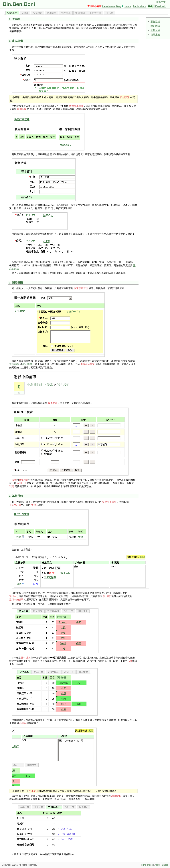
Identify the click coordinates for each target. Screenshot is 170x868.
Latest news (109, 6)
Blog (118, 6)
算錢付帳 (155, 30)
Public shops (140, 6)
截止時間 (27, 364)
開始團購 (155, 26)
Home (128, 6)
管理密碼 (14, 364)
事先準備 (155, 22)
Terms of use (146, 865)
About (157, 865)
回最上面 (155, 35)
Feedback (160, 6)
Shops (165, 865)
